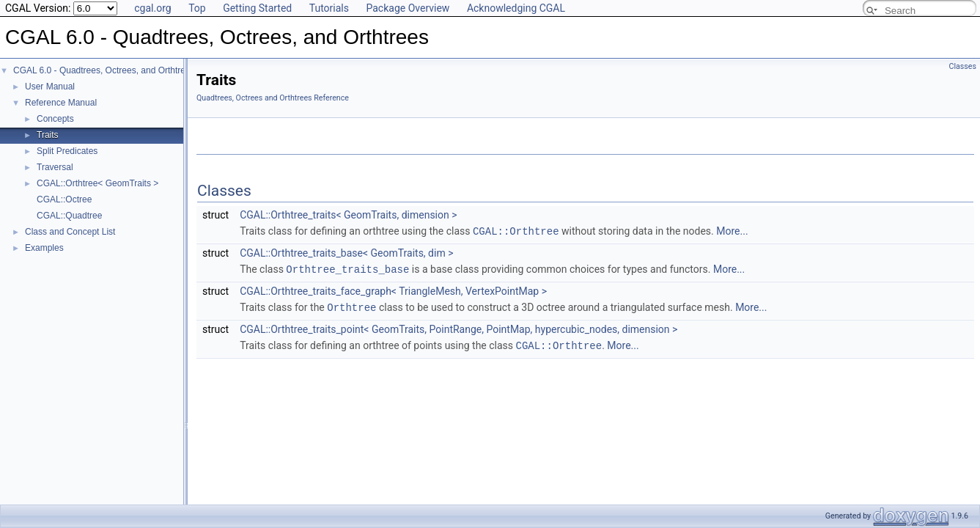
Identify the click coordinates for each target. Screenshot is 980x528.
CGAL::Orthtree (516, 231)
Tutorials (329, 8)
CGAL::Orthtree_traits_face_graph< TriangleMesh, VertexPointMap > (393, 290)
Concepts (55, 119)
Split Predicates (67, 151)
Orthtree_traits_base (347, 268)
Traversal (55, 167)
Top (197, 8)
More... (732, 231)
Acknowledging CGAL (516, 8)
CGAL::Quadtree (69, 216)
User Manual (50, 87)
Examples (44, 248)
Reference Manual (61, 103)
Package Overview (408, 8)
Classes (963, 66)
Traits (48, 135)
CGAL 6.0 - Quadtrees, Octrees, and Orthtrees (104, 70)
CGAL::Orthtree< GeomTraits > (97, 183)
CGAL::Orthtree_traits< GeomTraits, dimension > (348, 215)
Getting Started (257, 8)
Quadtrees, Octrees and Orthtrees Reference (273, 98)
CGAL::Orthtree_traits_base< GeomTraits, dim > (346, 252)
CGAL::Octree (64, 199)
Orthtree (351, 305)
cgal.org (152, 8)
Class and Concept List (70, 232)
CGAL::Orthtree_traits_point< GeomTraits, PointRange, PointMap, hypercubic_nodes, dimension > (458, 327)
